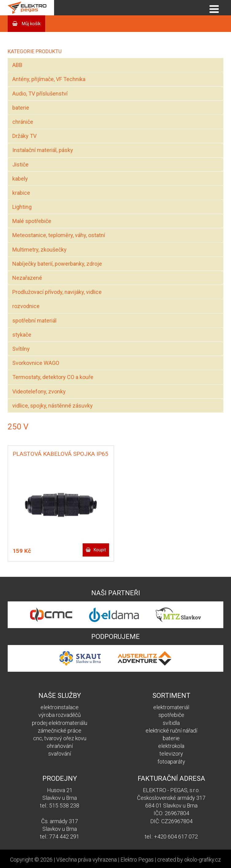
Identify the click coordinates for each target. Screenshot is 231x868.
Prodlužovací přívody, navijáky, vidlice (57, 292)
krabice (21, 193)
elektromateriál (171, 707)
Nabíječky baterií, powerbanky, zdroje (57, 264)
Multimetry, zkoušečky (39, 250)
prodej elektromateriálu (60, 723)
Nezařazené (27, 278)
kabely (20, 179)
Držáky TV (24, 136)
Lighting (22, 207)
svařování (60, 754)
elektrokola (171, 746)
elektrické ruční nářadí (171, 731)
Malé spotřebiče (32, 221)
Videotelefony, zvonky (39, 391)
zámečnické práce (60, 731)
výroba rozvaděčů (60, 715)
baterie (21, 108)
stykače (22, 335)
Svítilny (21, 349)
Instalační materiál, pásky (43, 150)
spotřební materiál (34, 321)
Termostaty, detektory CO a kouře (53, 377)
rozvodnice (26, 306)
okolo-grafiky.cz (203, 860)
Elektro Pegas (137, 860)
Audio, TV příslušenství (40, 94)
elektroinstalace (60, 707)
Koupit (100, 550)
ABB (17, 65)
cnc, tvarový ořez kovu (60, 738)
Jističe (20, 164)
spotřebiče (171, 715)
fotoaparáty (171, 762)
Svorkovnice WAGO (36, 363)
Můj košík (31, 24)
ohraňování (60, 746)
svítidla (171, 723)
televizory (171, 754)
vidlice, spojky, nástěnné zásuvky (53, 406)
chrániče (23, 122)
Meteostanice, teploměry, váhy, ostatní (59, 235)
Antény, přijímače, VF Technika (49, 79)
